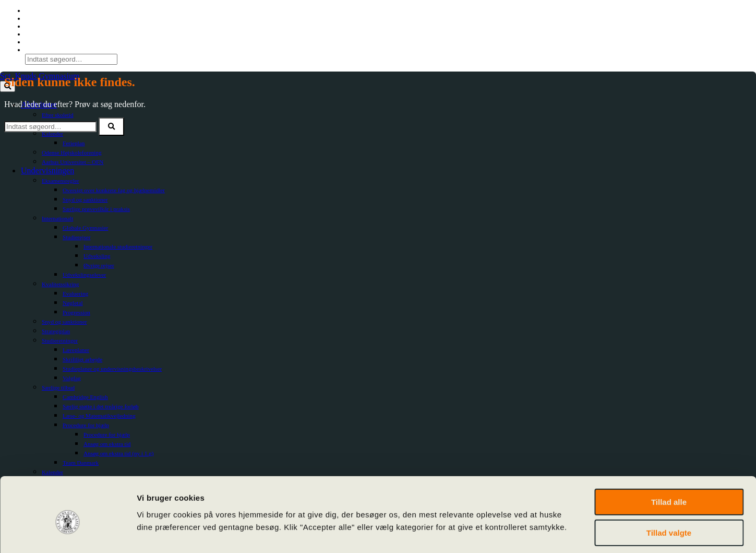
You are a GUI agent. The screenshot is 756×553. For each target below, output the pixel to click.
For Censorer (43, 26)
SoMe (33, 34)
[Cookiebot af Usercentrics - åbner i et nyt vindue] (68, 533)
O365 (32, 10)
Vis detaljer (542, 532)
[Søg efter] (50, 127)
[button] (111, 127)
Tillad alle (669, 456)
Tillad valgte (669, 486)
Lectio (34, 18)
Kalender (37, 42)
